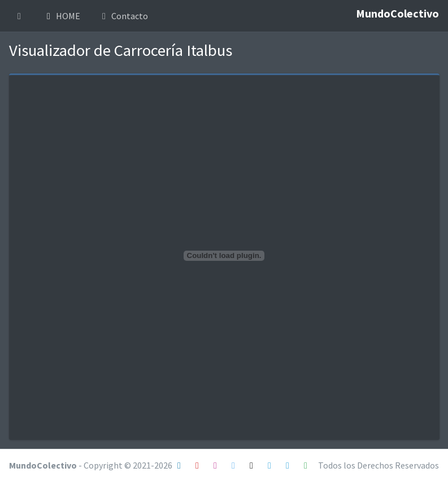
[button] (19, 16)
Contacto (123, 16)
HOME (62, 16)
